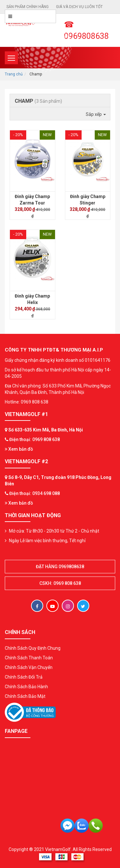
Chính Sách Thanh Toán (29, 658)
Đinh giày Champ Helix (32, 299)
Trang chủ (14, 74)
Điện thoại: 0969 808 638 (35, 439)
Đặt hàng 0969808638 (60, 567)
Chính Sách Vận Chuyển (29, 667)
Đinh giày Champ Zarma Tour (32, 200)
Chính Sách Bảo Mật (25, 696)
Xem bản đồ (19, 449)
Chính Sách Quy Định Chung (33, 648)
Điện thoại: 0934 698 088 (35, 493)
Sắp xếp (96, 114)
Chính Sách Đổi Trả (24, 677)
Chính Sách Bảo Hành (26, 687)
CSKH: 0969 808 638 (60, 583)
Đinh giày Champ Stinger (88, 200)
